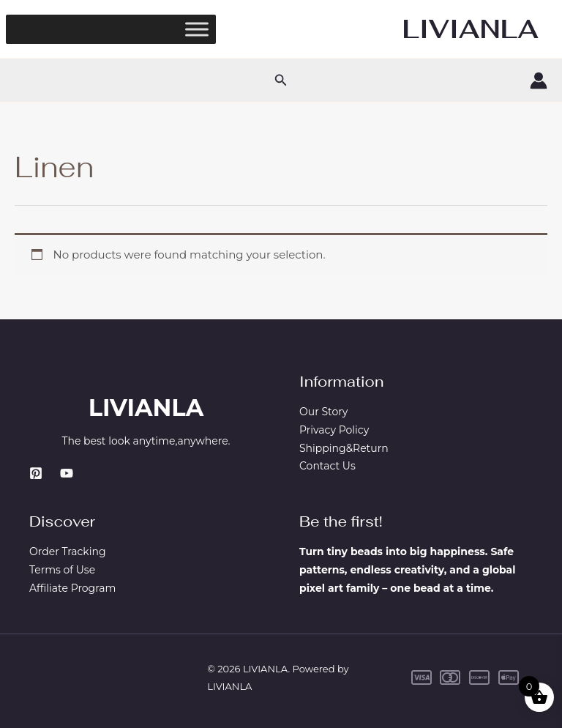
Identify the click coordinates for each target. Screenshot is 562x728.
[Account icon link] (539, 81)
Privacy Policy (334, 430)
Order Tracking (68, 551)
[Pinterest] (36, 473)
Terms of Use (62, 570)
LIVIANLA (471, 29)
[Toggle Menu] (197, 29)
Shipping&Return (344, 448)
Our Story (323, 412)
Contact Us (327, 466)
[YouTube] (67, 473)
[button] (281, 81)
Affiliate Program (72, 588)
